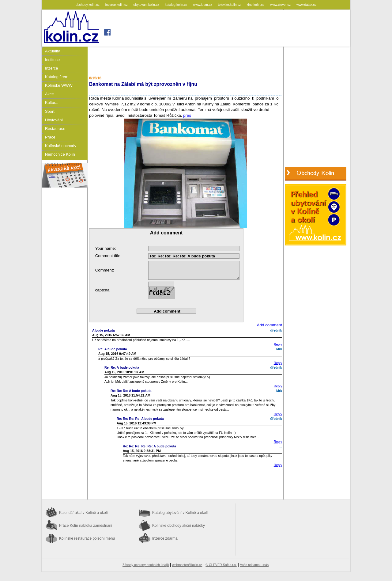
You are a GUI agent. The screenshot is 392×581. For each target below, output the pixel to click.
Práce (50, 137)
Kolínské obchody (61, 146)
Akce (49, 94)
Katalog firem (57, 77)
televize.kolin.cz (230, 5)
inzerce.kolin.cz (117, 5)
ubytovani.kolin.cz (147, 5)
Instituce (52, 60)
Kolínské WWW (59, 85)
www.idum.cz (203, 5)
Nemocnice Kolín (60, 154)
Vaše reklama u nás (254, 565)
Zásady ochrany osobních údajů (146, 565)
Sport (50, 111)
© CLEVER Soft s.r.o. (221, 565)
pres (187, 115)
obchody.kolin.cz (88, 5)
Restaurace (55, 129)
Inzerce (51, 68)
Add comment (269, 325)
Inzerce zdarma (165, 538)
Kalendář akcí (83, 513)
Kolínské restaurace (87, 538)
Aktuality (53, 51)
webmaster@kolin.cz (187, 565)
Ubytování (54, 120)
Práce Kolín (86, 526)
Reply (278, 344)
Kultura (51, 103)
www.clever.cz (281, 5)
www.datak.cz (306, 5)
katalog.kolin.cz (177, 5)
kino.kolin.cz (256, 5)
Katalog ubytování (180, 513)
